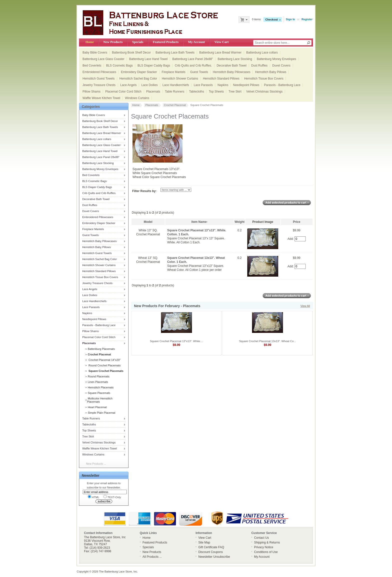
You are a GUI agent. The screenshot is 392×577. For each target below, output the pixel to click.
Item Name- (200, 222)
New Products (113, 42)
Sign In (290, 19)
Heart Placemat (97, 407)
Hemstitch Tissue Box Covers (264, 79)
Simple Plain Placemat (101, 413)
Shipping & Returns (267, 542)
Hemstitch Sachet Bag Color (138, 79)
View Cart (222, 42)
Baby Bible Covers (95, 53)
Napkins (223, 85)
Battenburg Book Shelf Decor (131, 53)
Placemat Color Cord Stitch (123, 92)
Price (297, 222)
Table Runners (175, 92)
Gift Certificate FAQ (211, 547)
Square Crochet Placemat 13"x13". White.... (176, 341)
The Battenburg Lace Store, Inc (118, 571)
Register (307, 19)
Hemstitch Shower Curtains (180, 79)
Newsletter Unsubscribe (214, 557)
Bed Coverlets (92, 66)
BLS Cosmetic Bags (119, 66)
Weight (239, 222)
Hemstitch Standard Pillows (221, 79)
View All (305, 306)
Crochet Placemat (175, 105)
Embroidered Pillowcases (99, 72)
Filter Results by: (144, 191)
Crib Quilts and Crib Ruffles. (193, 66)
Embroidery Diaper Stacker (139, 72)
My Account (196, 42)
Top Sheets (216, 92)
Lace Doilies (149, 85)
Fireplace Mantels (174, 72)
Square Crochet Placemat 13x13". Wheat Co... (267, 341)
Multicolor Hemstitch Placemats (100, 400)
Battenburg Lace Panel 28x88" (192, 59)
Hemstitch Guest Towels (99, 79)
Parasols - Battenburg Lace (282, 85)
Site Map (204, 542)
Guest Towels (199, 72)
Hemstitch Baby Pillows (271, 72)
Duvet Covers (281, 66)
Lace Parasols (203, 85)
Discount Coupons (210, 552)
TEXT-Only (112, 497)
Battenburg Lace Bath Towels (175, 53)
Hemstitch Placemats (100, 387)
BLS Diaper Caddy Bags (154, 66)
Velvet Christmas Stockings (264, 92)
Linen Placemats (97, 382)
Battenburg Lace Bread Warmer (220, 53)
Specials (138, 42)
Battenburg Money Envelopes (276, 59)
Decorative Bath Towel (232, 66)
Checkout (271, 20)
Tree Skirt (235, 92)
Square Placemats (99, 393)
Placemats (153, 92)
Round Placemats (98, 376)
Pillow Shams (91, 92)
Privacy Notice (264, 547)
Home (90, 42)
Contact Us (261, 538)
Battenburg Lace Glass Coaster (103, 59)
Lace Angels (128, 85)
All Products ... (152, 557)
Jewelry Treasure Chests (99, 85)
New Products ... (96, 464)
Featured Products (166, 42)
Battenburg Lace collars (262, 53)
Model (148, 222)
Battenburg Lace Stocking (235, 59)
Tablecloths (196, 92)
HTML (93, 497)
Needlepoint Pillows (246, 85)
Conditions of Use (266, 552)
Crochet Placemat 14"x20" (104, 360)
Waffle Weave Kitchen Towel (101, 98)
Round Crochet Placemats (104, 365)
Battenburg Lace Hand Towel (148, 59)
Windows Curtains (137, 98)
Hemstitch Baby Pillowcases (231, 72)
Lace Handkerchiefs (176, 85)
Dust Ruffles (259, 66)
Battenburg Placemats (101, 349)
